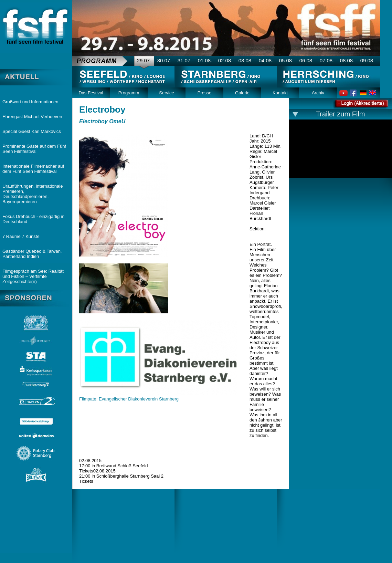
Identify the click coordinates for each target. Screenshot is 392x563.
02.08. (225, 60)
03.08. (246, 60)
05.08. (286, 60)
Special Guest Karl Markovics (32, 131)
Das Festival (91, 93)
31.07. (185, 60)
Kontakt (280, 93)
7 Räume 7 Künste (21, 236)
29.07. (144, 60)
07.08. (327, 60)
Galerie (242, 93)
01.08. (205, 60)
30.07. (165, 60)
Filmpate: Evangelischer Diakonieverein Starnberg (129, 399)
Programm (129, 93)
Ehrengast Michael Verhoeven (32, 117)
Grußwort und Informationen (30, 102)
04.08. (266, 60)
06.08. (307, 60)
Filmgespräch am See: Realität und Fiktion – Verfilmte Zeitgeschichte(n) (33, 276)
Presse (204, 93)
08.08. (347, 60)
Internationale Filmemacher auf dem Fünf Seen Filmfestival (33, 169)
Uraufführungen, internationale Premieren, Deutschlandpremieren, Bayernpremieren (33, 194)
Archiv (318, 93)
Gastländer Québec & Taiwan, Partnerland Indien (32, 254)
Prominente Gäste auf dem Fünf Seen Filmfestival (34, 149)
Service (166, 93)
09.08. (368, 60)
